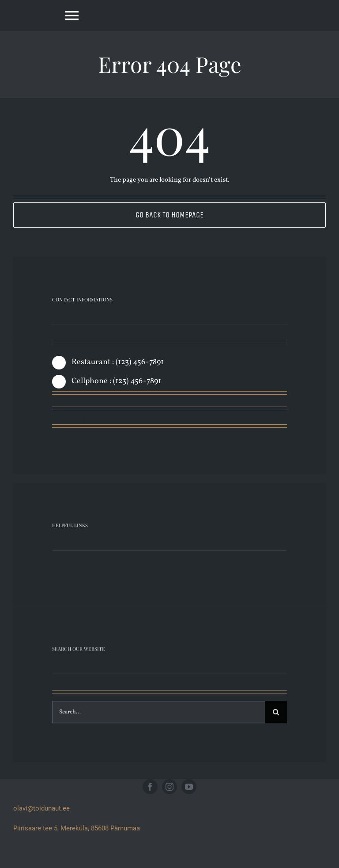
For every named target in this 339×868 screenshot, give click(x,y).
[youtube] (189, 787)
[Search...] (158, 718)
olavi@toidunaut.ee (41, 808)
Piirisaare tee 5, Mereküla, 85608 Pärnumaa (77, 828)
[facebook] (56, 421)
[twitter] (72, 421)
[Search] (276, 718)
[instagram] (87, 421)
